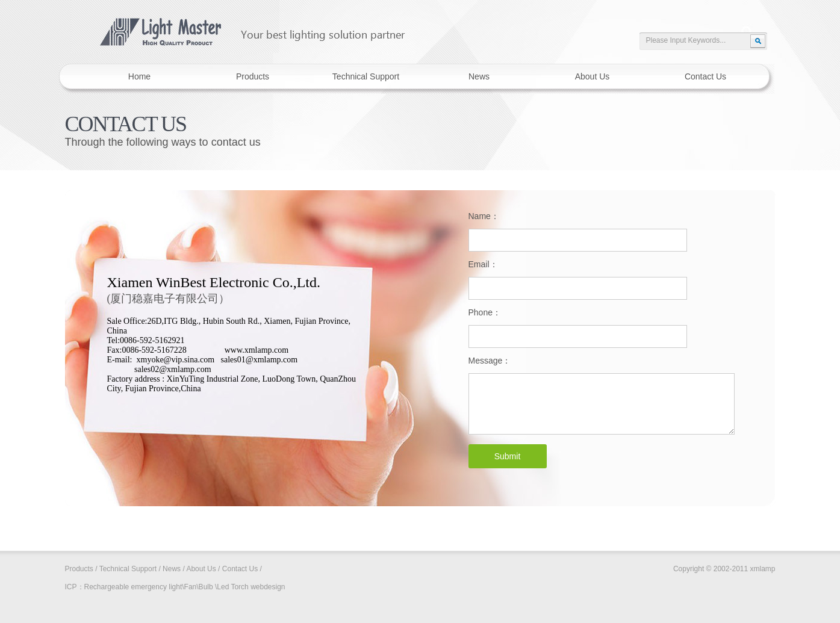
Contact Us (240, 569)
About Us (201, 569)
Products (79, 569)
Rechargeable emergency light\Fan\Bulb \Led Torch (166, 587)
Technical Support (128, 569)
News (172, 569)
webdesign (268, 587)
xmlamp (243, 26)
